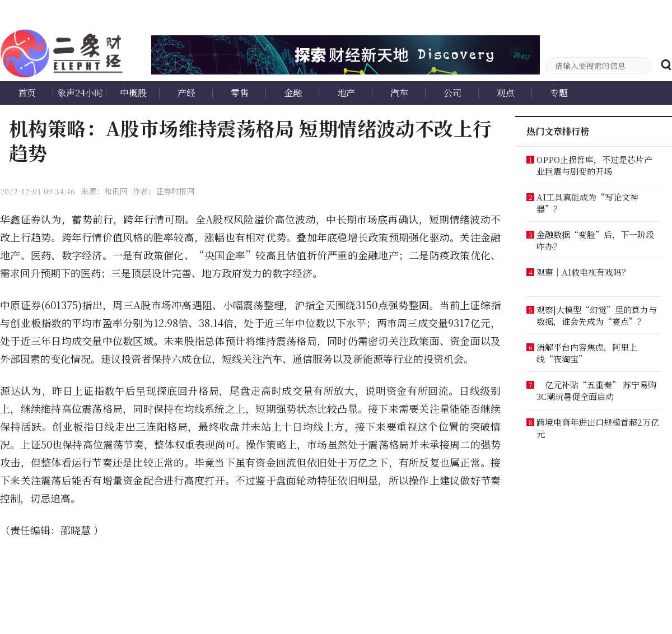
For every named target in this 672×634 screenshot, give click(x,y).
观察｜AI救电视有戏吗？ (583, 272)
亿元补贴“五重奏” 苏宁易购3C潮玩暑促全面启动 (596, 390)
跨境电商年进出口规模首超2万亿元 (598, 428)
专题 (559, 93)
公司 (452, 93)
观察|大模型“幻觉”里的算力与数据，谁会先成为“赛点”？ (597, 315)
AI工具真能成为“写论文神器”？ (587, 203)
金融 (293, 93)
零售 (240, 93)
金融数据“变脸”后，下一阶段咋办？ (595, 240)
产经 (186, 93)
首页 (27, 93)
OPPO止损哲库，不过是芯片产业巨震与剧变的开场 (594, 165)
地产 (346, 93)
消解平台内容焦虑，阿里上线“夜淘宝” (587, 353)
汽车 (399, 93)
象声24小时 (80, 93)
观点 (506, 93)
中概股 (133, 93)
